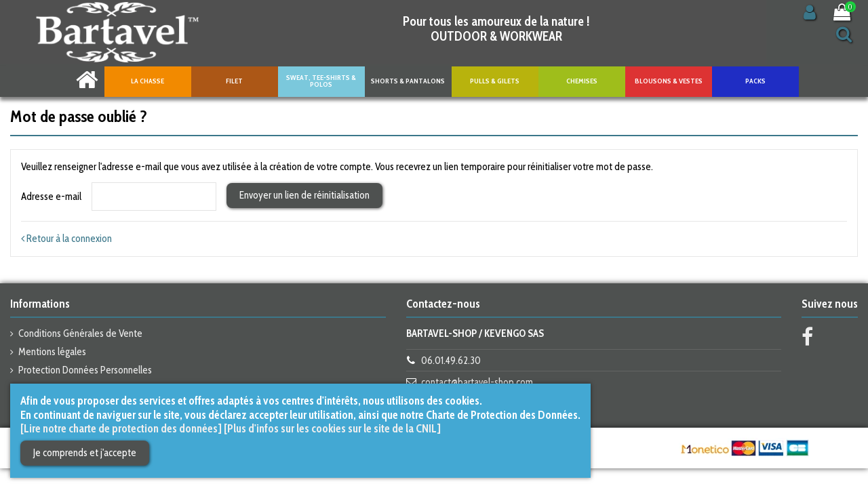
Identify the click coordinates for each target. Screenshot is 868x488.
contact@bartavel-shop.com (477, 382)
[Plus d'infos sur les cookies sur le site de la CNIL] (332, 428)
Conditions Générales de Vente (80, 333)
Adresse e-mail (51, 197)
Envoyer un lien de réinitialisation (304, 195)
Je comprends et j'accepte (85, 453)
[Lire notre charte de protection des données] (121, 428)
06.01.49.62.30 (451, 361)
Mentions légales (52, 352)
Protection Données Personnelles (85, 370)
